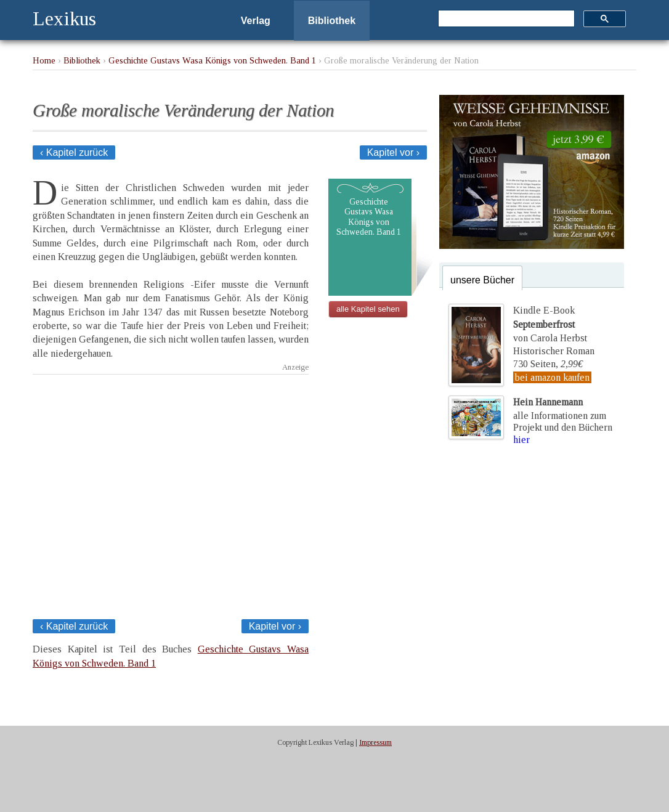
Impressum (375, 742)
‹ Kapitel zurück (74, 152)
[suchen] (505, 19)
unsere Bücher (482, 280)
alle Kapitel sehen (368, 309)
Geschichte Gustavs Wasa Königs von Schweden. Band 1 (212, 60)
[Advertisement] (171, 493)
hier (521, 440)
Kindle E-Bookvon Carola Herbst (550, 324)
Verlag (256, 21)
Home (44, 60)
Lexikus (64, 18)
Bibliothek (332, 21)
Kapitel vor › (393, 152)
